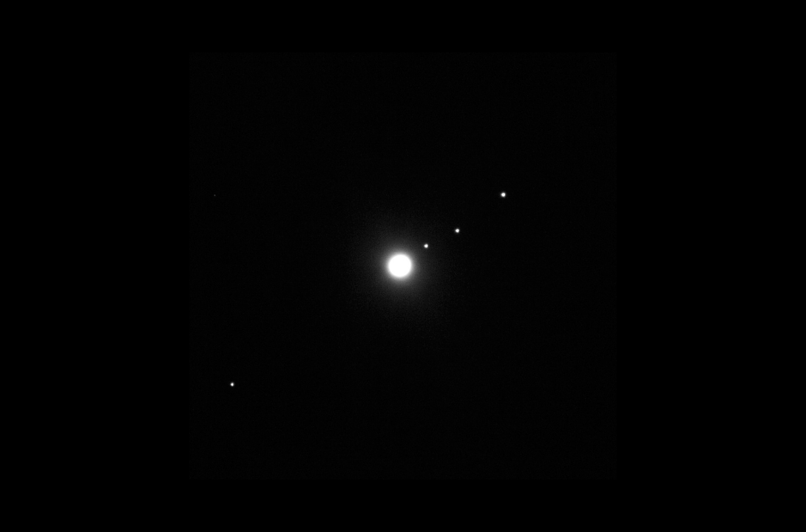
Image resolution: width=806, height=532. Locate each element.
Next (403, 266)
